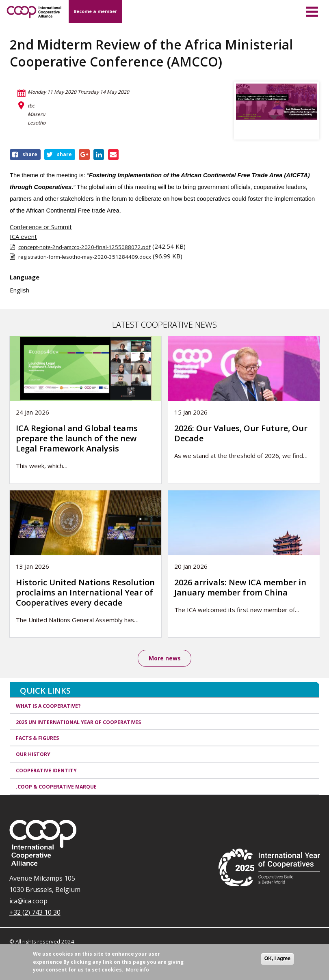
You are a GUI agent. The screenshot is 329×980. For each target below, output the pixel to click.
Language (25, 277)
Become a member (95, 11)
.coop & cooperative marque (56, 787)
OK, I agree (277, 959)
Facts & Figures (37, 738)
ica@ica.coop (28, 901)
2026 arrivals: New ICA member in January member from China (240, 587)
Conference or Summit (41, 227)
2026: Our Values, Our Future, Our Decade (241, 433)
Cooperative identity (46, 771)
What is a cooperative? (48, 706)
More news (165, 658)
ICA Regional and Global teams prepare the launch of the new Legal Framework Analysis (77, 438)
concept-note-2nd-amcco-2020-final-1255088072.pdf (84, 247)
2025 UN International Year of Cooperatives (78, 722)
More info (137, 970)
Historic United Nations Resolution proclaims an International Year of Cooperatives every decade (85, 592)
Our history (33, 755)
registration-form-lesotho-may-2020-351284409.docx (85, 256)
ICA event (23, 236)
